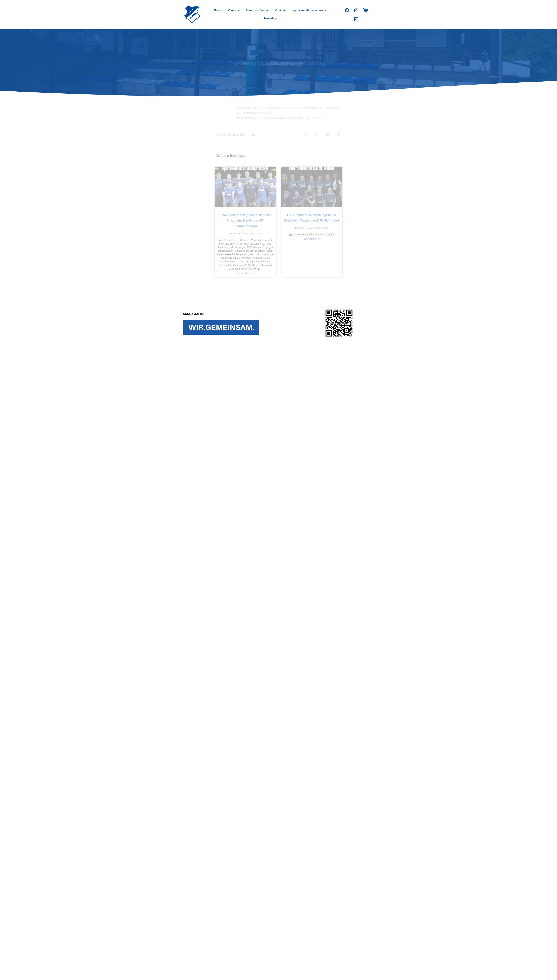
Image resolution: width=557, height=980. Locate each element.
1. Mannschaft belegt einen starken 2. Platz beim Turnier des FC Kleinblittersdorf (245, 221)
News (217, 10)
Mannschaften (257, 11)
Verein (234, 11)
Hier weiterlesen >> (245, 273)
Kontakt (280, 10)
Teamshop (270, 18)
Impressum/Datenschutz (309, 11)
